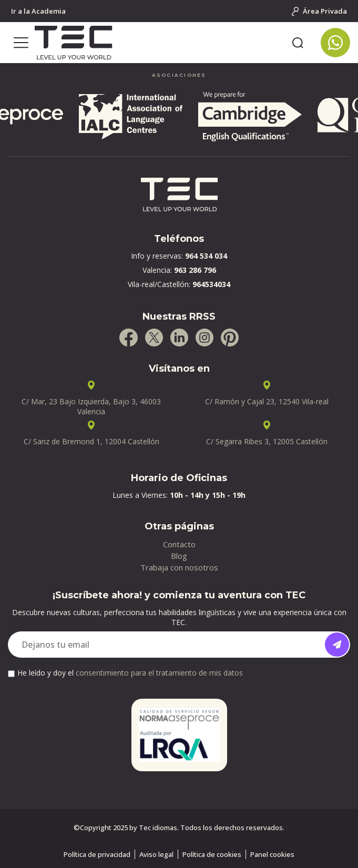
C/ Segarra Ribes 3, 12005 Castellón (267, 441)
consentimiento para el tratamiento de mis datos (159, 673)
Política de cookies (212, 854)
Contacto (179, 544)
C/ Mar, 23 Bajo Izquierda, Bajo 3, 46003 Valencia (91, 406)
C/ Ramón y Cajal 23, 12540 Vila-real (267, 401)
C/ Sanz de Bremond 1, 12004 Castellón (91, 441)
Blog (179, 556)
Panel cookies (272, 854)
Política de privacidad (97, 854)
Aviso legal (156, 854)
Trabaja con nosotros (179, 567)
